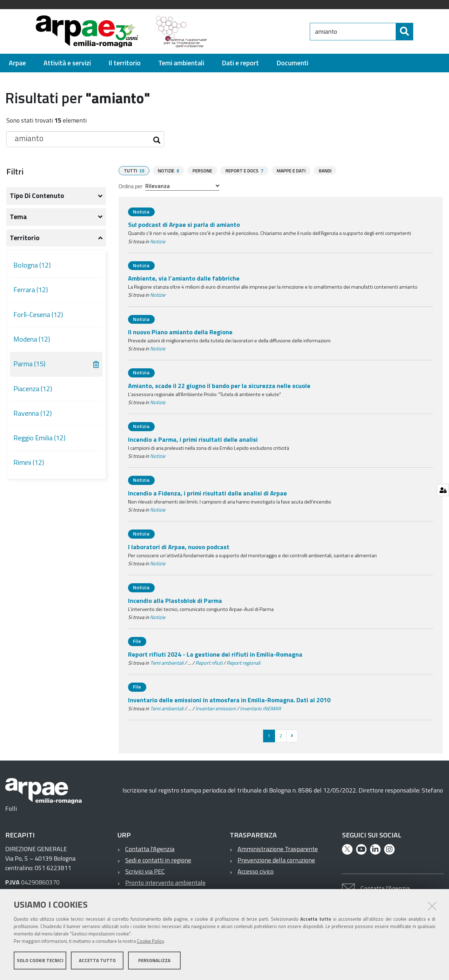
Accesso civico (256, 871)
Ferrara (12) (31, 290)
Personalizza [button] (154, 962)
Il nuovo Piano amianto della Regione (180, 332)
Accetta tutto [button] (97, 962)
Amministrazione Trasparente (278, 849)
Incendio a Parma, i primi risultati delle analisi (193, 439)
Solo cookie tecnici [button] (40, 962)
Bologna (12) (32, 265)
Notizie (158, 241)
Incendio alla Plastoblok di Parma (175, 600)
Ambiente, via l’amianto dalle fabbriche (184, 278)
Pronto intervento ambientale (165, 882)
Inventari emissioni (216, 708)
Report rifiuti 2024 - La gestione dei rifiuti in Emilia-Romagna (215, 654)
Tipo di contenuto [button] (37, 196)
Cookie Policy (150, 942)
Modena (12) (32, 339)
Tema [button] (18, 217)
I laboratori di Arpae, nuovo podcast (179, 547)
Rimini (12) (29, 462)
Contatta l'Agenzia (150, 849)
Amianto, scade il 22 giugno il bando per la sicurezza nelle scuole (219, 385)
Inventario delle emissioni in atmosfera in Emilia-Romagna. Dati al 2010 (229, 700)
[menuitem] (17, 63)
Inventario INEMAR (260, 708)
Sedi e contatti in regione (158, 860)
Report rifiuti (209, 663)
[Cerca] (419, 32)
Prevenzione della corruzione (276, 860)
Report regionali (243, 663)
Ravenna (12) (33, 413)
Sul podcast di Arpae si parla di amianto (184, 224)
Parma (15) (29, 364)
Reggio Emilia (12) (39, 438)
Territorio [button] (25, 238)
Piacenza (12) (33, 389)
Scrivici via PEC (145, 871)
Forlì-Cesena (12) (38, 315)
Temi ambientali (167, 663)
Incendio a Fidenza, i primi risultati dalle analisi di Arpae (207, 493)
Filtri (15, 171)
